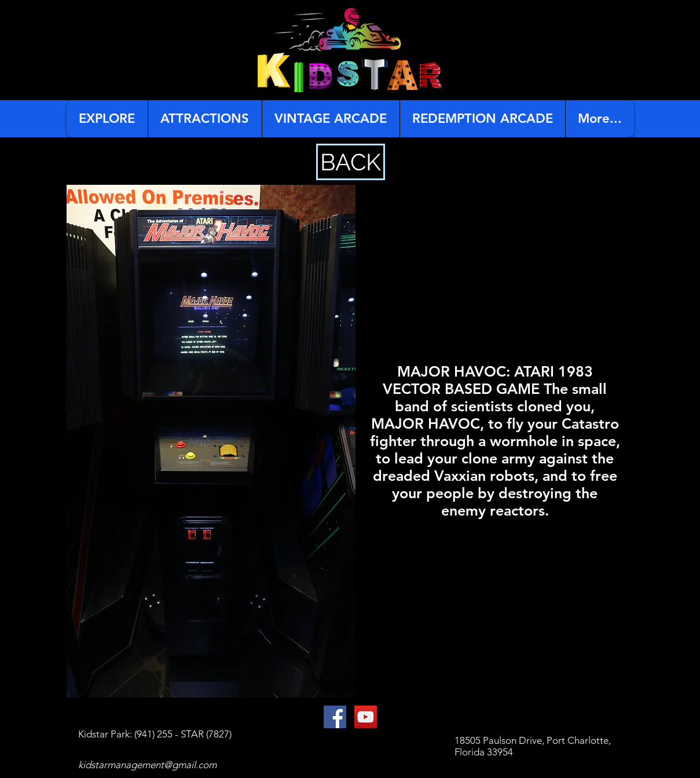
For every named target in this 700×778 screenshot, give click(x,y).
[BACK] (351, 162)
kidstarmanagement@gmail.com (147, 765)
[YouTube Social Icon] (366, 717)
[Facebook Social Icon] (335, 717)
